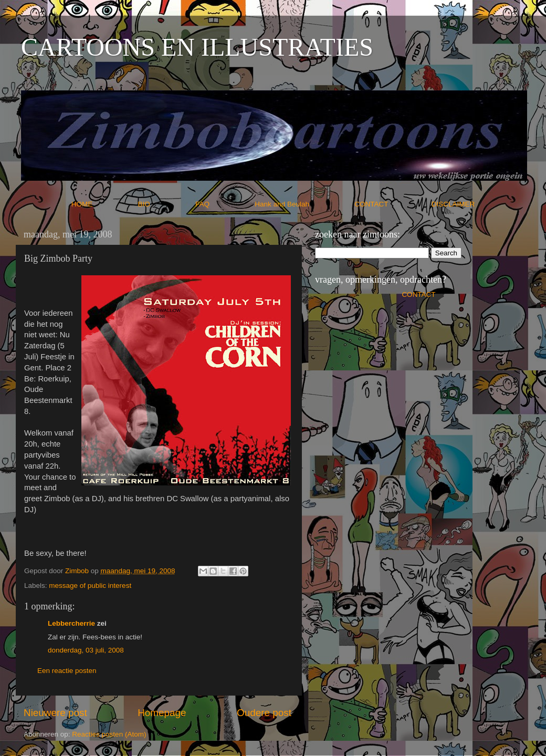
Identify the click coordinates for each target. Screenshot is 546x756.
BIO (166, 204)
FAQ (224, 204)
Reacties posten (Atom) (109, 734)
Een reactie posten (67, 671)
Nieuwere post (55, 713)
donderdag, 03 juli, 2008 (86, 650)
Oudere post (264, 713)
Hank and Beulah (303, 204)
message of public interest (90, 586)
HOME (104, 204)
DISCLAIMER (453, 204)
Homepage (162, 713)
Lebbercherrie (71, 623)
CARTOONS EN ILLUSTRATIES (197, 47)
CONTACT (393, 204)
